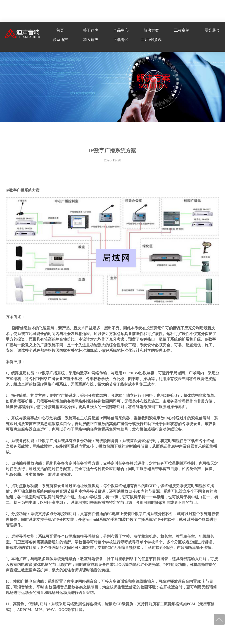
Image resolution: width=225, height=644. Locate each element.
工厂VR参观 (151, 40)
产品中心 (121, 30)
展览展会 (212, 30)
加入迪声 (91, 40)
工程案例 (182, 30)
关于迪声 (91, 30)
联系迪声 (60, 40)
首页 (60, 30)
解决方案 (151, 30)
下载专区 (121, 40)
